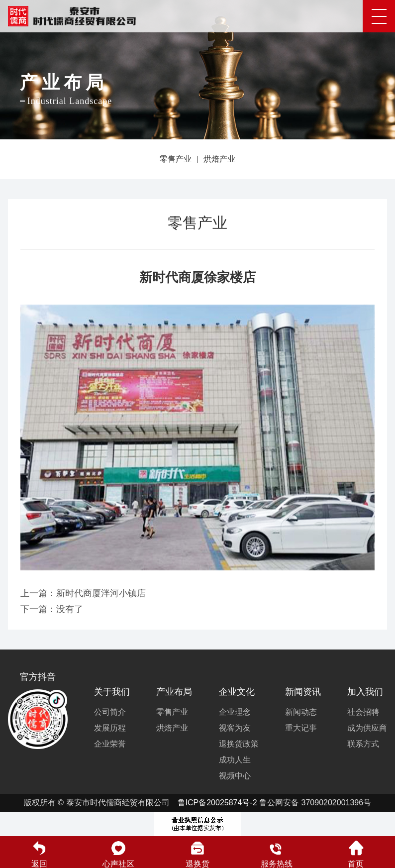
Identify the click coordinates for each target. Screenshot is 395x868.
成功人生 (235, 760)
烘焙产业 (219, 159)
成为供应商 (367, 728)
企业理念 (235, 712)
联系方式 (363, 744)
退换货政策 (239, 744)
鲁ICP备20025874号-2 (217, 803)
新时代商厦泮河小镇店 (101, 593)
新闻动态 (301, 712)
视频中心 (235, 776)
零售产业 (176, 159)
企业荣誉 (110, 744)
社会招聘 (363, 712)
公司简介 (110, 712)
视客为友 (235, 728)
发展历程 (110, 728)
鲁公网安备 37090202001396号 (315, 803)
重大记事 (301, 728)
